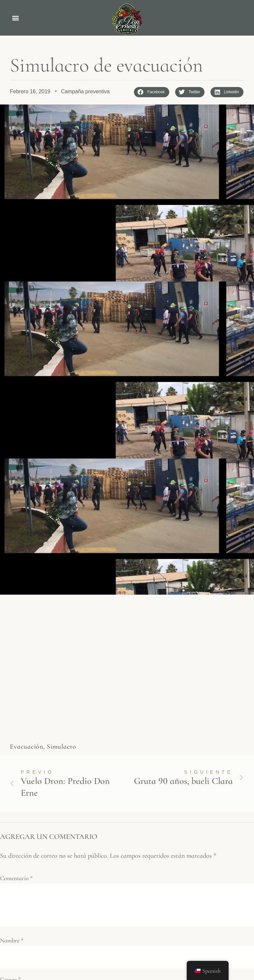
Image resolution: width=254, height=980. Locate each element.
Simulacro (62, 747)
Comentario (16, 878)
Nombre (12, 941)
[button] (15, 18)
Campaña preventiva (85, 91)
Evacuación (27, 747)
